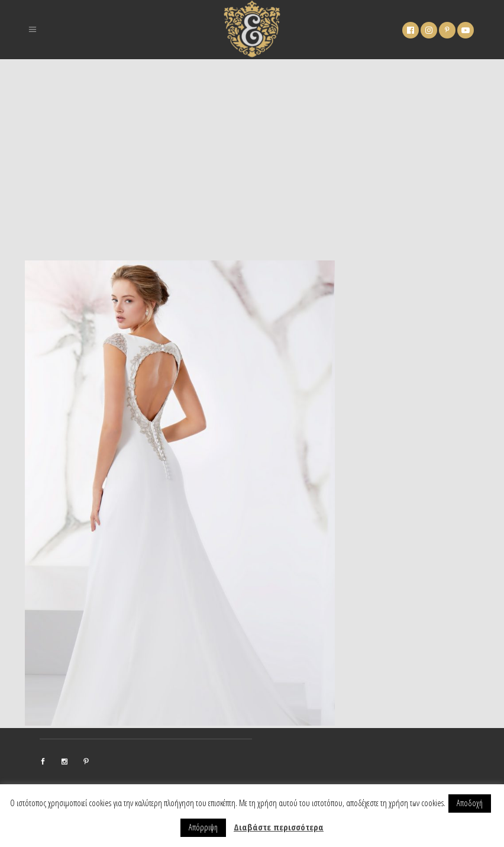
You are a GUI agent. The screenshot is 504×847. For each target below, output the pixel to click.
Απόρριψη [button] (203, 827)
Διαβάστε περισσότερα (279, 827)
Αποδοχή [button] (470, 803)
